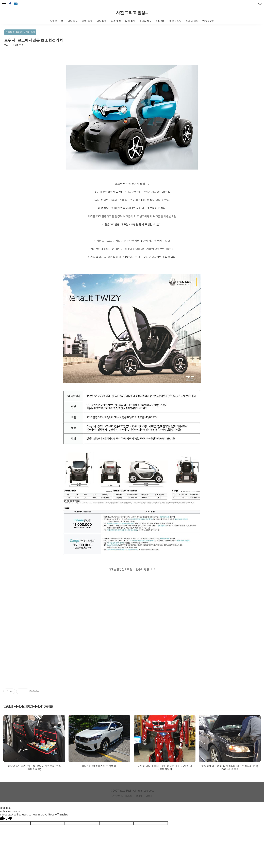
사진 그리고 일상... (132, 13)
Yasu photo (208, 21)
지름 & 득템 (176, 21)
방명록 (54, 21)
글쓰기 (149, 796)
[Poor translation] (8, 819)
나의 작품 (73, 21)
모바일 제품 (145, 21)
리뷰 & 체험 (192, 21)
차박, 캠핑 (87, 21)
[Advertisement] (132, 658)
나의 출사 (130, 21)
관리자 (139, 796)
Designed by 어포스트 (122, 796)
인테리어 (161, 21)
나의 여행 (102, 21)
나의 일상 (116, 21)
